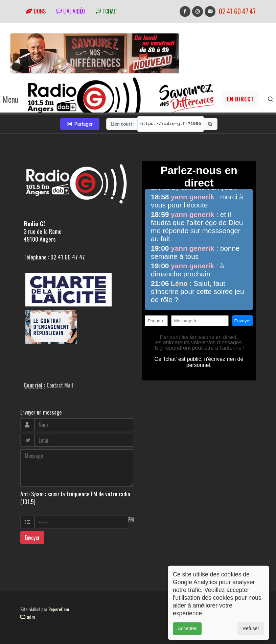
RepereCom (59, 609)
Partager (80, 124)
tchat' (106, 11)
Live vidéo (71, 11)
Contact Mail (60, 385)
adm (28, 617)
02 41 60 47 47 (237, 11)
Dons (36, 11)
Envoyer (32, 538)
